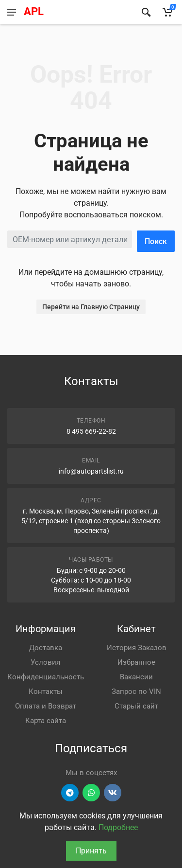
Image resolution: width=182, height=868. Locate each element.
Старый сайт (136, 706)
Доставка (46, 648)
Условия (45, 662)
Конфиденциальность (46, 677)
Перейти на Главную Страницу (91, 307)
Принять (91, 851)
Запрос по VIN (136, 691)
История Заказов (137, 648)
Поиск (156, 241)
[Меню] (11, 12)
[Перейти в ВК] (113, 793)
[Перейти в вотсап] (91, 793)
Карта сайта (46, 721)
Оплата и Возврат (46, 706)
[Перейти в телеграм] (70, 793)
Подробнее (118, 827)
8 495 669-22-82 (91, 431)
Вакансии (136, 677)
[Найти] (146, 12)
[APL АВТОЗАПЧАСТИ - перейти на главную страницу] (77, 12)
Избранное (136, 662)
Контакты (46, 691)
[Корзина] (167, 12)
